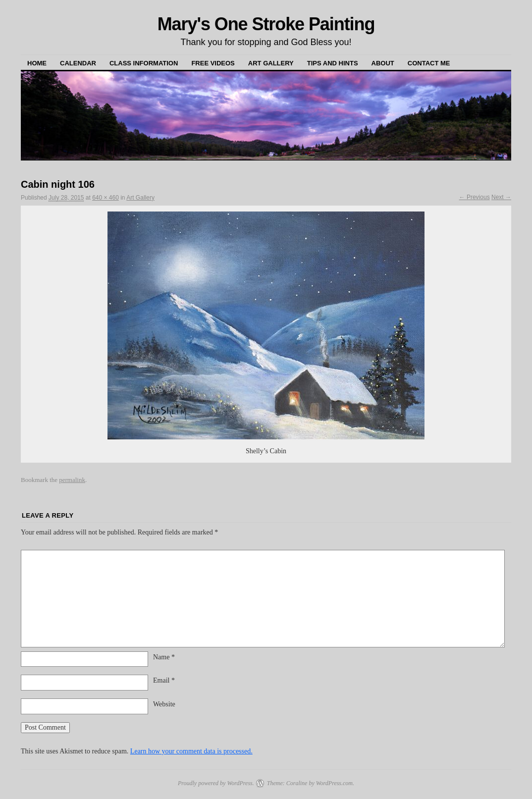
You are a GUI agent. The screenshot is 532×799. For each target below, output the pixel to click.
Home (37, 63)
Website (164, 704)
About (383, 63)
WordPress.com (334, 783)
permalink (72, 480)
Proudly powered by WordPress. (216, 783)
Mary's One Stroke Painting (266, 24)
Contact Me (429, 63)
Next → (501, 197)
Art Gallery (271, 63)
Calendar (78, 63)
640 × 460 (106, 198)
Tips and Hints (333, 63)
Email (164, 680)
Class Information (144, 63)
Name (164, 657)
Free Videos (213, 63)
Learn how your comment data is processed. (191, 751)
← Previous (475, 197)
